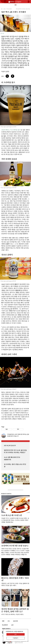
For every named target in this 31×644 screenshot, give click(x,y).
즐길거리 (16, 621)
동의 (16, 634)
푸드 (9, 621)
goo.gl (2, 33)
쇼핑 (12, 625)
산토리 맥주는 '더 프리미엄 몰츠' (11, 130)
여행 (3, 621)
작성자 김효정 (5, 72)
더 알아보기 (15, 638)
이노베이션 (5, 625)
